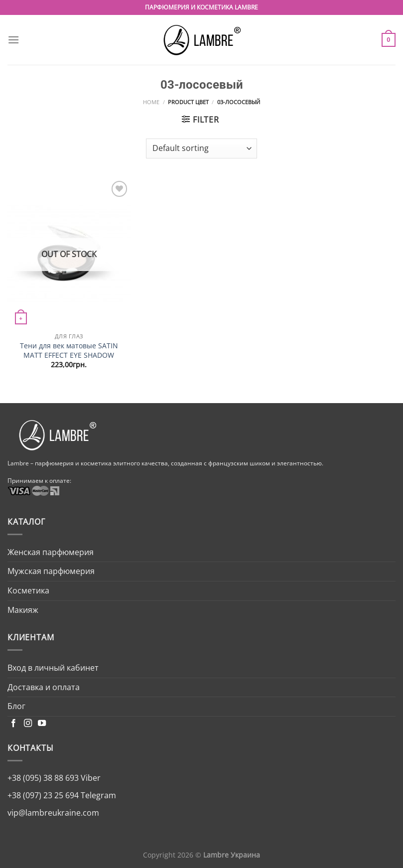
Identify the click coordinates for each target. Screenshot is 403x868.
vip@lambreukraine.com (53, 813)
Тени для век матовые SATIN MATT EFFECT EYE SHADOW (69, 351)
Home (151, 102)
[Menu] (13, 40)
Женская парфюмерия (51, 552)
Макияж (23, 610)
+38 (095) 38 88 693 (43, 778)
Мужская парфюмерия (51, 571)
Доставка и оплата (44, 687)
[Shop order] (201, 148)
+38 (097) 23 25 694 (43, 795)
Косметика (28, 590)
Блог (16, 706)
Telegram (97, 795)
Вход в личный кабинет (53, 668)
